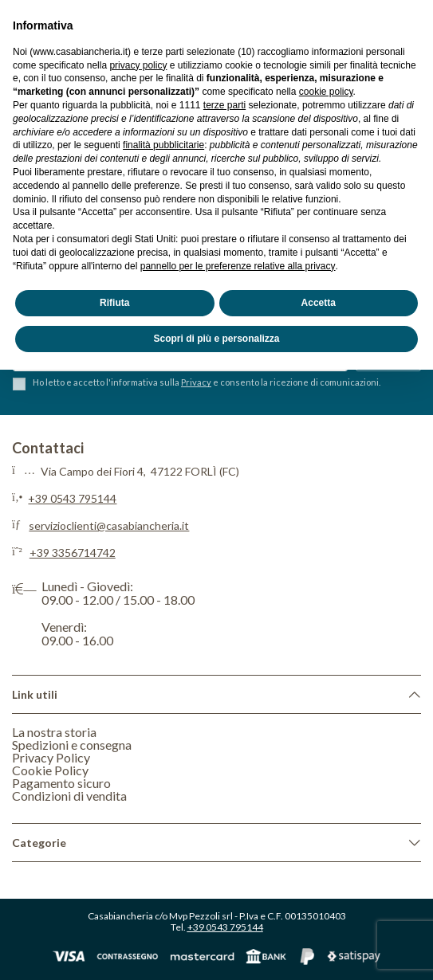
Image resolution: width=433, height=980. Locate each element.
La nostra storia (54, 732)
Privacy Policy (51, 757)
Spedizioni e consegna (72, 745)
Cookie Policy (50, 770)
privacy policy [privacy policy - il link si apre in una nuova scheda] (138, 65)
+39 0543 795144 (72, 498)
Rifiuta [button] (114, 303)
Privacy (196, 382)
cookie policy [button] (326, 92)
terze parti (224, 105)
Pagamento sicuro (61, 783)
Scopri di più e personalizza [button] (216, 339)
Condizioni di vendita (69, 796)
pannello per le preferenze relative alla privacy (238, 266)
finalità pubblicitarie (163, 145)
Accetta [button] (319, 303)
